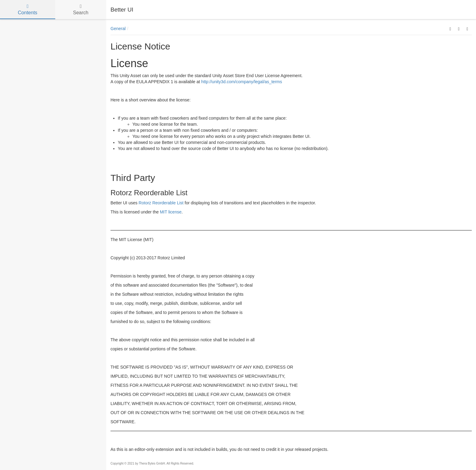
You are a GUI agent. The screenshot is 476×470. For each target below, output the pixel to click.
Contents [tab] (28, 10)
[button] (450, 29)
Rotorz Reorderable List (161, 203)
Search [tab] (81, 10)
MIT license (171, 212)
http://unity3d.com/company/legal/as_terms (242, 82)
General (118, 29)
